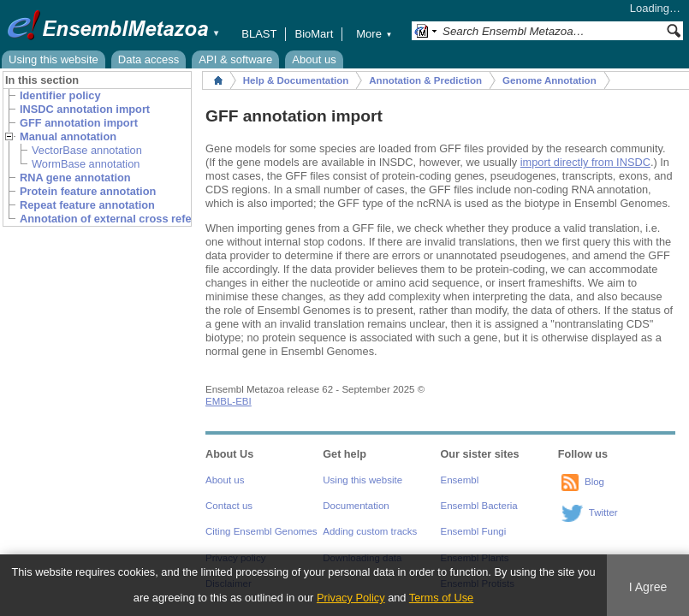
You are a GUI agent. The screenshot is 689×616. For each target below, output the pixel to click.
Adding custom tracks (370, 531)
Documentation (356, 506)
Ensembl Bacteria (479, 506)
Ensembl (460, 480)
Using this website (53, 59)
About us (314, 59)
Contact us (229, 506)
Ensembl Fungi (474, 531)
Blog (594, 482)
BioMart (314, 34)
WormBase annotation (86, 164)
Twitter (603, 512)
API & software (235, 59)
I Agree (648, 587)
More (374, 34)
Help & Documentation (296, 80)
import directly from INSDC (585, 162)
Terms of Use (441, 598)
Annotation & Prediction (425, 80)
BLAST (259, 34)
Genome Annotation (549, 80)
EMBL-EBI (229, 401)
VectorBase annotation (87, 150)
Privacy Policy (351, 598)
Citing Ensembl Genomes (261, 531)
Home (218, 80)
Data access (149, 59)
